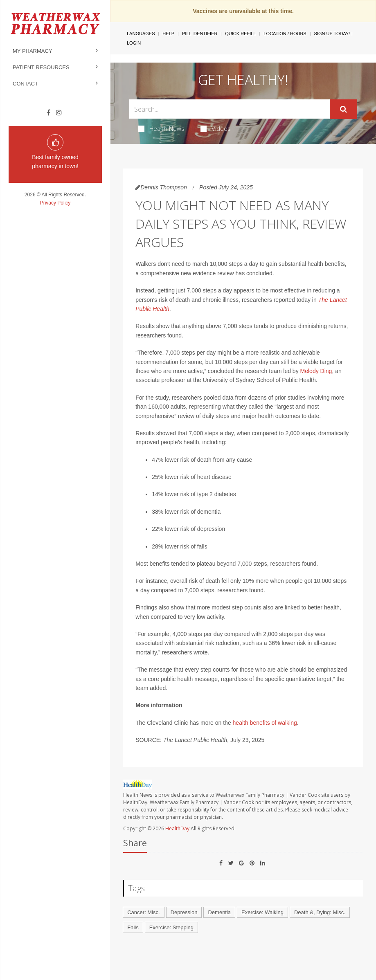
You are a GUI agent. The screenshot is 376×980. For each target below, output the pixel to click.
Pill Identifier (200, 34)
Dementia (219, 912)
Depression (184, 912)
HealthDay (177, 828)
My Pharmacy (33, 51)
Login (134, 43)
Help (168, 34)
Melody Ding (316, 371)
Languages (141, 34)
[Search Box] (230, 109)
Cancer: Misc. (143, 912)
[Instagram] (59, 113)
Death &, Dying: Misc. (320, 912)
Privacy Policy (55, 203)
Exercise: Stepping (171, 927)
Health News (161, 128)
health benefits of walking (265, 723)
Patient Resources (41, 67)
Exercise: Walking (262, 912)
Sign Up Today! (332, 34)
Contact (25, 84)
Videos (216, 128)
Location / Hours (285, 34)
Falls (133, 927)
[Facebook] (48, 113)
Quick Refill (240, 34)
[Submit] (343, 109)
